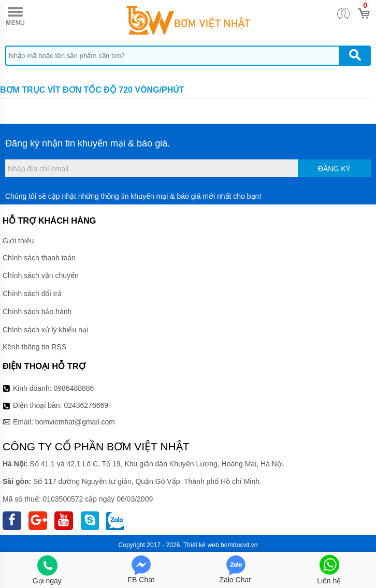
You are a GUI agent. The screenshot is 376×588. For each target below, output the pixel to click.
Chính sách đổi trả (32, 293)
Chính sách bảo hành (37, 312)
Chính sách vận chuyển (41, 275)
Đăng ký (334, 169)
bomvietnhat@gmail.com (75, 422)
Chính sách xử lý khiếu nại (45, 330)
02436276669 (86, 405)
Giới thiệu (18, 241)
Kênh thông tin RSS (34, 347)
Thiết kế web (201, 545)
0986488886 (74, 388)
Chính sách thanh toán (39, 258)
